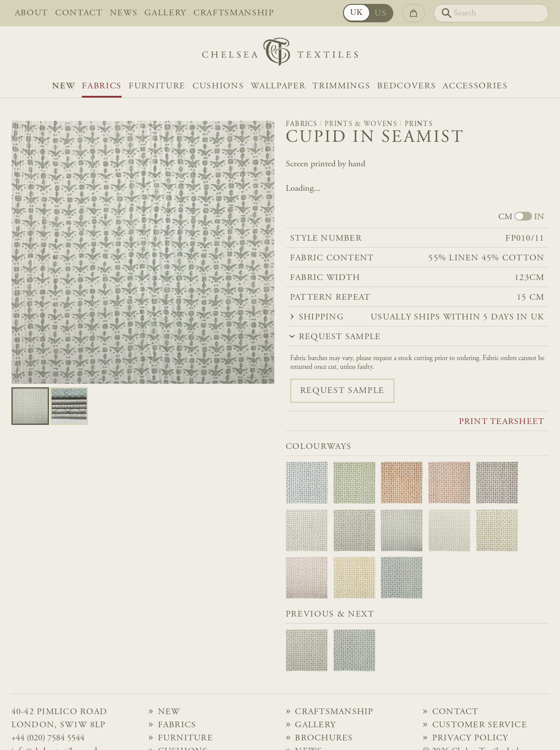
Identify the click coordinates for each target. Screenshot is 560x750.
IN (539, 217)
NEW (63, 86)
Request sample (342, 391)
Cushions (218, 86)
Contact (79, 13)
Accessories (475, 86)
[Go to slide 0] (30, 406)
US (381, 14)
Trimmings (341, 86)
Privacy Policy (470, 738)
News (124, 13)
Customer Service (480, 725)
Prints (419, 124)
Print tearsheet (502, 422)
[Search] (491, 13)
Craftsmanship (234, 13)
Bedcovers (406, 86)
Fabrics (102, 86)
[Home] (280, 54)
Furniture (157, 86)
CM (505, 217)
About (31, 13)
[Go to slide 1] (69, 406)
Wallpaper (278, 86)
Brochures (324, 738)
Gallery (165, 13)
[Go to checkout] (413, 13)
